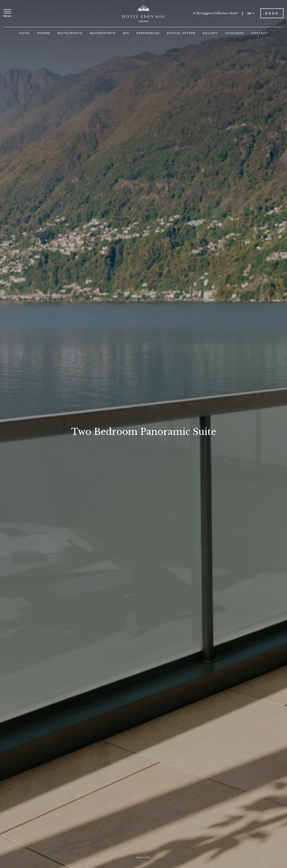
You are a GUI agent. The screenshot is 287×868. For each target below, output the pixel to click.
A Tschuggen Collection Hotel (215, 13)
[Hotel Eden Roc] (144, 13)
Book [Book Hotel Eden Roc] (272, 13)
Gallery (210, 33)
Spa (126, 33)
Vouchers (235, 33)
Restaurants (70, 33)
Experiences (148, 33)
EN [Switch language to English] (251, 13)
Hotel (25, 33)
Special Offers (181, 33)
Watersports (103, 33)
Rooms (44, 33)
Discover (143, 860)
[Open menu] (7, 13)
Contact (260, 33)
